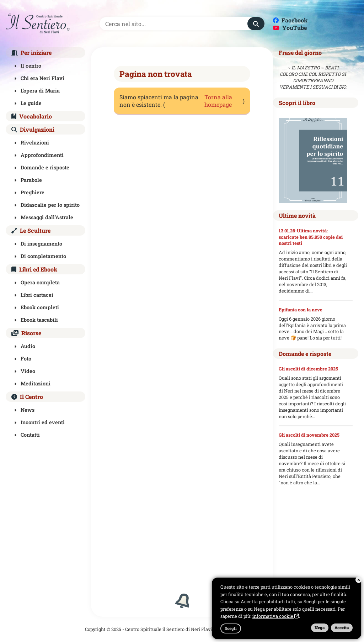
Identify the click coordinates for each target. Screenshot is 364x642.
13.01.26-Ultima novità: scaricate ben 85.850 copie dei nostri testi (311, 237)
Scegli (231, 628)
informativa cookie (276, 616)
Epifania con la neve (301, 310)
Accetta (342, 628)
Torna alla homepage (218, 101)
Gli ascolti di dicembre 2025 (308, 369)
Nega (320, 628)
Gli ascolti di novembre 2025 (309, 435)
